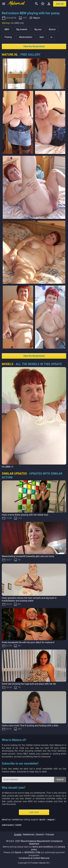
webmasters (8, 825)
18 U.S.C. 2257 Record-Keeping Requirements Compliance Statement (34, 843)
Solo (42, 37)
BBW (7, 29)
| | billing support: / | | (29, 822)
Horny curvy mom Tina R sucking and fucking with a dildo (30, 726)
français (50, 835)
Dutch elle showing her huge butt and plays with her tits (29, 684)
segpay (51, 820)
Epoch (18, 852)
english (18, 835)
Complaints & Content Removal (34, 858)
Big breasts (22, 29)
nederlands (29, 835)
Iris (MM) (6, 467)
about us (6, 820)
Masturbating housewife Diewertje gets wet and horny (28, 556)
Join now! (34, 812)
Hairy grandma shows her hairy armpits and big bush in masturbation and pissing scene (29, 599)
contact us (17, 820)
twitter (18, 825)
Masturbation (26, 37)
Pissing (8, 37)
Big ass (38, 29)
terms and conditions (43, 847)
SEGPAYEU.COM (32, 852)
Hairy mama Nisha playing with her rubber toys (25, 515)
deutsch (40, 835)
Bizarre (52, 29)
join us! (60, 4)
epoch (42, 820)
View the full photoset (34, 46)
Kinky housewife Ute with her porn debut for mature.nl (28, 642)
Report (37, 18)
